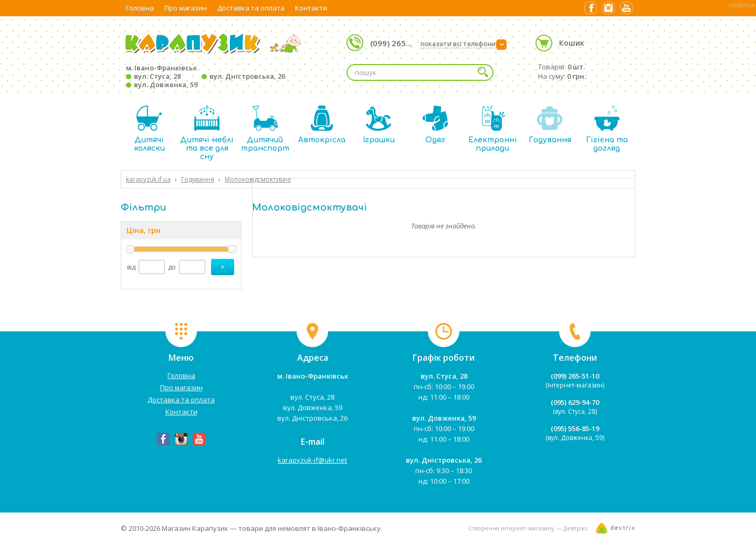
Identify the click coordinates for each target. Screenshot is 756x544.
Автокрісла (322, 125)
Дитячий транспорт (265, 129)
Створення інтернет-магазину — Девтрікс (528, 528)
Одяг (435, 125)
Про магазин (186, 8)
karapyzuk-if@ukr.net (312, 460)
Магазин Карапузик (195, 528)
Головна (140, 8)
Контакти (311, 8)
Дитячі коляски (149, 129)
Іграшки (379, 125)
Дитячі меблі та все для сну (207, 133)
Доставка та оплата (251, 8)
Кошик (572, 43)
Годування (550, 125)
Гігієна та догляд (607, 129)
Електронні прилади (493, 129)
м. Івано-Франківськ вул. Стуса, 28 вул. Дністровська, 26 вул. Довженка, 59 (206, 76)
